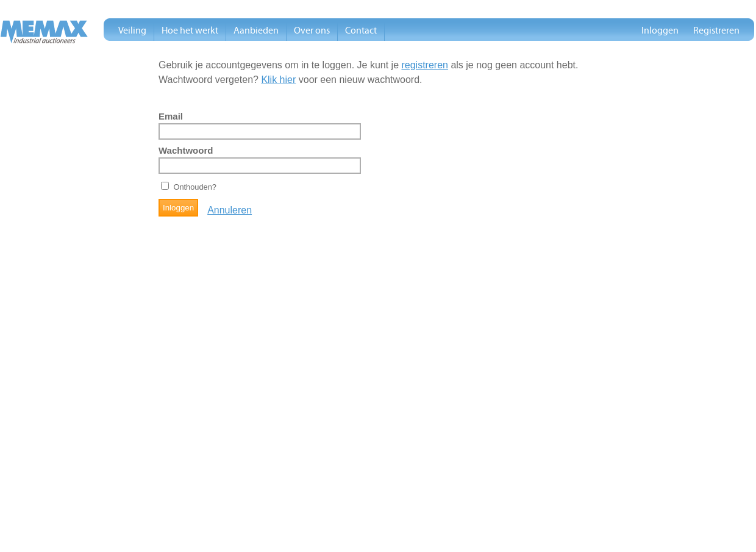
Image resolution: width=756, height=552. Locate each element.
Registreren (716, 30)
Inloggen (660, 30)
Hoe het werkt (190, 30)
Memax (44, 32)
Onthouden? (194, 187)
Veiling (132, 30)
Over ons (312, 30)
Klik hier (278, 80)
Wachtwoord (186, 151)
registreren (424, 65)
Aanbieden (256, 30)
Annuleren (230, 210)
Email (171, 116)
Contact (361, 30)
